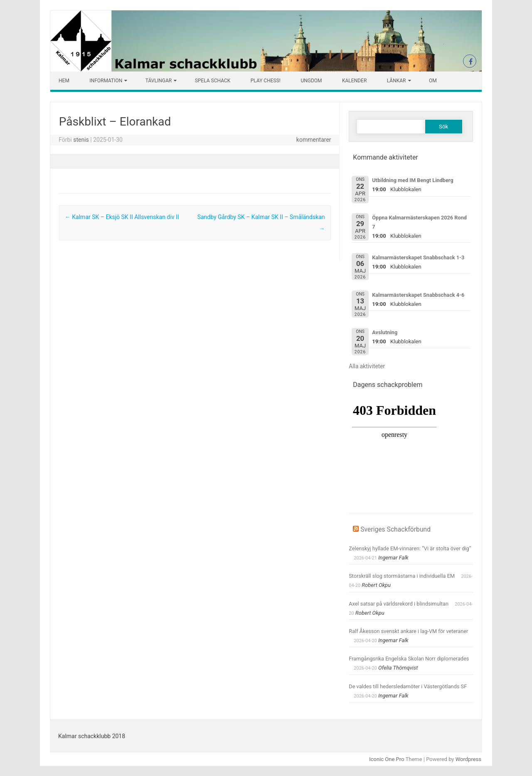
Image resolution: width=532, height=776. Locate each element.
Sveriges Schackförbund (395, 529)
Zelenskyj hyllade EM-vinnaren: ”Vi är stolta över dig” (410, 548)
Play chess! (266, 81)
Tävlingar (159, 81)
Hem (64, 81)
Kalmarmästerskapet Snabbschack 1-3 (418, 257)
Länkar (397, 81)
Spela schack (213, 81)
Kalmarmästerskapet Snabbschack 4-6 (418, 295)
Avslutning (385, 332)
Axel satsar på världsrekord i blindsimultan (399, 604)
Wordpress (468, 759)
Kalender (354, 81)
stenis (81, 140)
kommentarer (314, 140)
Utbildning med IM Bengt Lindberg (413, 180)
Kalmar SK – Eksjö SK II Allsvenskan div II (122, 217)
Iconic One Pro (387, 759)
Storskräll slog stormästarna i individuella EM (402, 576)
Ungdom (311, 81)
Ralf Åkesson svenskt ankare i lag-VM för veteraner (408, 631)
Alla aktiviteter (367, 366)
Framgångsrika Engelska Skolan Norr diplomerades (409, 659)
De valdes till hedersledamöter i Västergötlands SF (408, 686)
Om (433, 81)
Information (106, 81)
